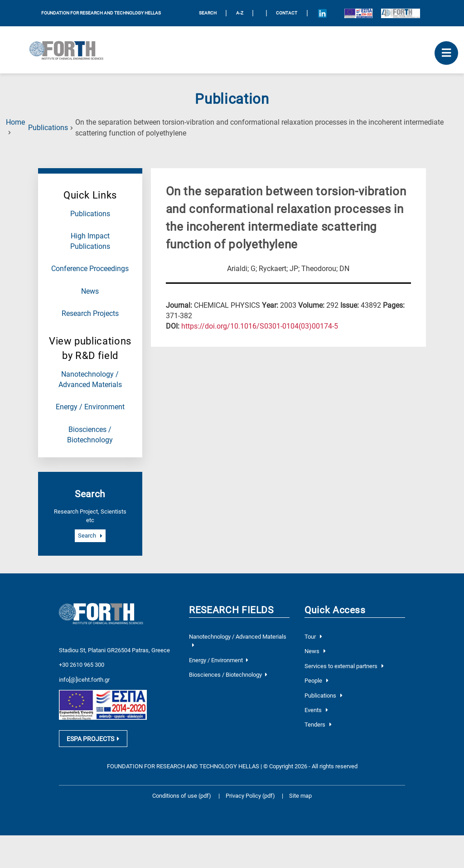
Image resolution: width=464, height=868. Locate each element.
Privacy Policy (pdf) (251, 794)
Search (90, 536)
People (317, 681)
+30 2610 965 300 (82, 654)
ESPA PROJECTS (93, 737)
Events (316, 710)
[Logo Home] (70, 50)
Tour (313, 637)
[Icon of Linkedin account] (322, 13)
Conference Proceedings (90, 269)
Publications (48, 128)
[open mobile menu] (446, 53)
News (90, 291)
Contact (287, 13)
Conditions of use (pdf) (182, 794)
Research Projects (90, 314)
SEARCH (208, 13)
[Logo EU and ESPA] (358, 13)
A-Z (240, 13)
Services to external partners (344, 666)
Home (15, 122)
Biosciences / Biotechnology (228, 675)
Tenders (318, 725)
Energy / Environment (90, 407)
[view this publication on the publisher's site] (260, 326)
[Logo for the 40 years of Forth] (401, 13)
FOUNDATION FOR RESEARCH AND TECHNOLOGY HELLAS (101, 13)
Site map (300, 794)
